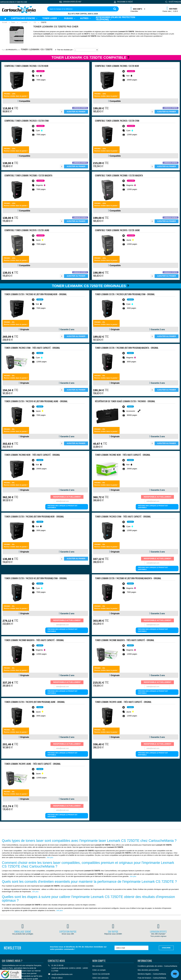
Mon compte (99, 961)
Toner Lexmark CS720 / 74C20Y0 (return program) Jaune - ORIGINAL (35, 702)
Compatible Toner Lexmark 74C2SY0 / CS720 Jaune (27, 230)
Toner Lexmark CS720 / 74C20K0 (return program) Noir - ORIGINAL (34, 517)
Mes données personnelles (148, 970)
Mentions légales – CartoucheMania (152, 974)
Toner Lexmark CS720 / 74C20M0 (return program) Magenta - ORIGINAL (127, 348)
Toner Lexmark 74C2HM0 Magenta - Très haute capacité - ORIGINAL (34, 640)
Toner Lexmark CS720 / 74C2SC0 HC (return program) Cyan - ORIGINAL (36, 578)
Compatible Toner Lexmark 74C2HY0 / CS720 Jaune (117, 230)
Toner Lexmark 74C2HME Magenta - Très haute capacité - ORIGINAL (125, 640)
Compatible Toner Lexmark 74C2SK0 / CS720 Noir (26, 66)
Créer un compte (99, 970)
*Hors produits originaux (158, 936)
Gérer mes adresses (101, 978)
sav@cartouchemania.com (62, 974)
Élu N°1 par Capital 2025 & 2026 (83, 14)
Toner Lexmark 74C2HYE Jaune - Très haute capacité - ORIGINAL (33, 764)
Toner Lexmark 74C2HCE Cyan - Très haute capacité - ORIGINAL (32, 348)
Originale (25, 329)
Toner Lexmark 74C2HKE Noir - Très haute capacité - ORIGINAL (123, 455)
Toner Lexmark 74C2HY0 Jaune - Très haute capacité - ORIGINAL (123, 702)
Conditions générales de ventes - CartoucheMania (157, 966)
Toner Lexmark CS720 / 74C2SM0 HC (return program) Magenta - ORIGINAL (128, 578)
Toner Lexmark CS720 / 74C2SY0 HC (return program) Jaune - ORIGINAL (36, 401)
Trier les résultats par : (64, 50)
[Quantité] (62, 112)
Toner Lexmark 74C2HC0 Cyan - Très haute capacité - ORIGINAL (123, 517)
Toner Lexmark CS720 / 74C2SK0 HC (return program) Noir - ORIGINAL (36, 294)
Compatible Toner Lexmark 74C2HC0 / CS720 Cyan (117, 121)
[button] (85, 18)
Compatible (25, 101)
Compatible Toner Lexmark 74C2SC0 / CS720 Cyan (27, 121)
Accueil (5, 22)
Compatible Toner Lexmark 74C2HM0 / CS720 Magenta (119, 175)
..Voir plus (50, 857)
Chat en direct (57, 978)
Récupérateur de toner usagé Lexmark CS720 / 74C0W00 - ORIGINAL (125, 401)
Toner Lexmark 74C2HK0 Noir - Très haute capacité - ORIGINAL (32, 455)
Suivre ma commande (101, 974)
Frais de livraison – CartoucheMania (152, 978)
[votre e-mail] (131, 948)
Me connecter (98, 966)
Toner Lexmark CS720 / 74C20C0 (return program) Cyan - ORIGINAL (125, 294)
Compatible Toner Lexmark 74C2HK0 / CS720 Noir (117, 66)
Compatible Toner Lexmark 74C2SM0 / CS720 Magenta (28, 175)
